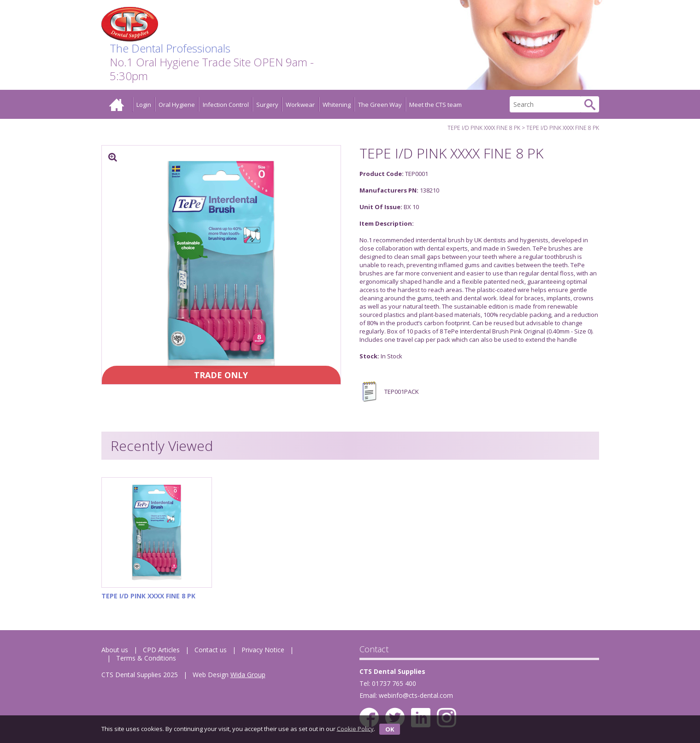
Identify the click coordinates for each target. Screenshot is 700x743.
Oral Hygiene (177, 105)
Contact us (211, 650)
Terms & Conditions (146, 658)
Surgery (267, 105)
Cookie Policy (355, 728)
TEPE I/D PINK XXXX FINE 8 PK (484, 128)
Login (144, 105)
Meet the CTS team (435, 105)
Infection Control (226, 105)
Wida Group (248, 675)
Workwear (300, 105)
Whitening (337, 105)
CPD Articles (161, 650)
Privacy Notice (263, 650)
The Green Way (380, 105)
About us (115, 650)
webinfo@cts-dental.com (416, 695)
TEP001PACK (389, 392)
